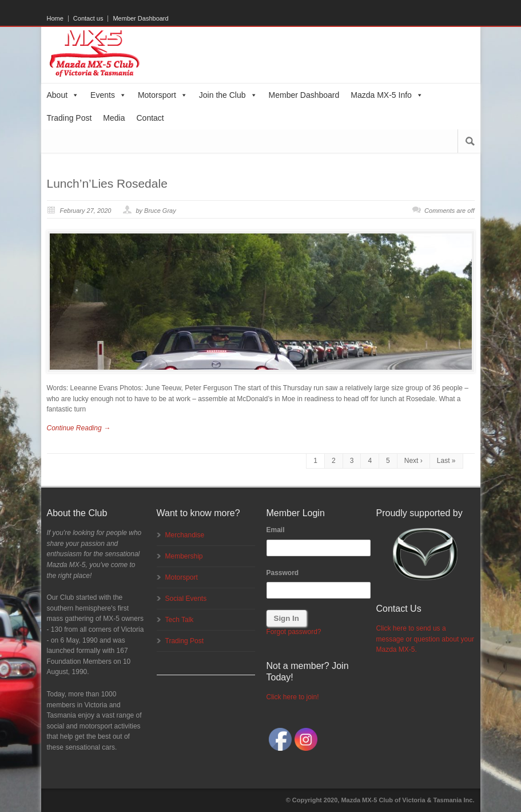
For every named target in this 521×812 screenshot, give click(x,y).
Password (283, 573)
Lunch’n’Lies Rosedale (107, 183)
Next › (413, 461)
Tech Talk (180, 620)
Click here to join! (293, 697)
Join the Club (228, 95)
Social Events (186, 599)
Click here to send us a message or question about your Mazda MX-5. (425, 639)
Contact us (88, 19)
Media (114, 118)
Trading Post (69, 118)
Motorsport (163, 95)
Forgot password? (294, 632)
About (63, 95)
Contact (150, 118)
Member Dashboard (140, 19)
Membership (184, 556)
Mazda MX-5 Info (387, 95)
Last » (446, 461)
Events (108, 95)
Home (55, 19)
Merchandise (185, 535)
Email (276, 530)
